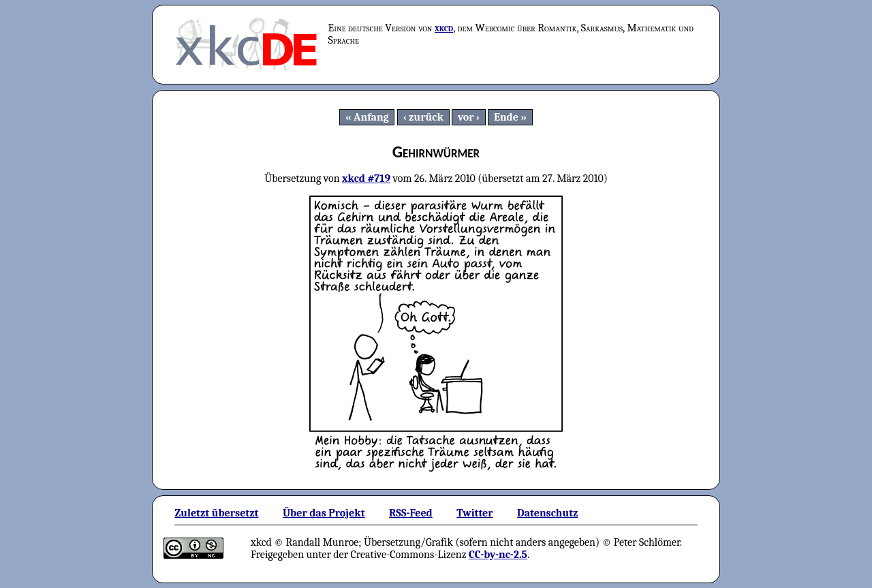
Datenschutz (547, 513)
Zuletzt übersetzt (216, 513)
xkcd (444, 28)
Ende (506, 117)
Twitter (474, 513)
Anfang (371, 117)
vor (466, 117)
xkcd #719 (366, 179)
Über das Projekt (324, 513)
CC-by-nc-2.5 (498, 555)
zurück (426, 117)
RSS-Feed (411, 513)
